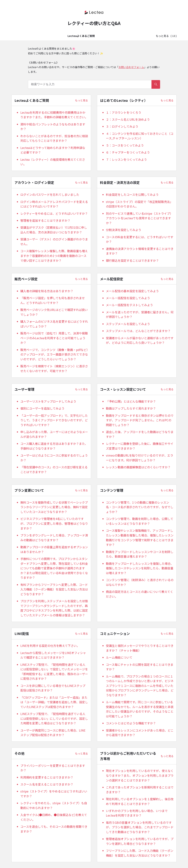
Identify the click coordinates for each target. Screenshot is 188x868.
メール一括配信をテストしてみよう (129, 305)
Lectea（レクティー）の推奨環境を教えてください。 (53, 162)
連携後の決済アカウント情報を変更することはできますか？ (140, 251)
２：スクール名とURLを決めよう (128, 119)
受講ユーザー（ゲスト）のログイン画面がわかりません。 (54, 242)
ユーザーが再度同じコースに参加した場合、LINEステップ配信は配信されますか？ (53, 733)
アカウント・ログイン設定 (118, 36)
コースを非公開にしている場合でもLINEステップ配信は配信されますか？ (53, 688)
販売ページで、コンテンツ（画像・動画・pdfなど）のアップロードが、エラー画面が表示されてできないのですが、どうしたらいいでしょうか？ (54, 354)
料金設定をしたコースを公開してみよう (132, 195)
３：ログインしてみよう (122, 126)
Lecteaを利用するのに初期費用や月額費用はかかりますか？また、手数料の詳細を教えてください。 (54, 115)
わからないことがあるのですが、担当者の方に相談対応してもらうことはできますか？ (54, 138)
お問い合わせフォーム (131, 67)
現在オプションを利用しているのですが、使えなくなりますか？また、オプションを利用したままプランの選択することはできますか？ (140, 775)
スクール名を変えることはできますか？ (47, 784)
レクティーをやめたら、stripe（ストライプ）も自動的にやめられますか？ (54, 805)
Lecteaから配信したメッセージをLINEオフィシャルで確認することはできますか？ (53, 655)
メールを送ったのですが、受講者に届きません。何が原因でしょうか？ (140, 314)
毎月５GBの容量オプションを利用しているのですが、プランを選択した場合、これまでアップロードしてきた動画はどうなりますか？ (140, 827)
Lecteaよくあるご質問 (42, 36)
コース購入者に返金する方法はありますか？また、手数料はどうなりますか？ (54, 446)
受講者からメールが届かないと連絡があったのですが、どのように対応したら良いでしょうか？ (140, 340)
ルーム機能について (119, 657)
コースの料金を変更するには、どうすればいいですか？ (140, 239)
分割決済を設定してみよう (124, 230)
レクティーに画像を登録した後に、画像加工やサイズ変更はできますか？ (140, 446)
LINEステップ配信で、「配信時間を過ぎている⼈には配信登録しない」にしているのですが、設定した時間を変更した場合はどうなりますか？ (54, 718)
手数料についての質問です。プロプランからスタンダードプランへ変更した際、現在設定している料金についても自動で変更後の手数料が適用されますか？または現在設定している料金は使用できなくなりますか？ (54, 568)
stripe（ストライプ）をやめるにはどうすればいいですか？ (54, 794)
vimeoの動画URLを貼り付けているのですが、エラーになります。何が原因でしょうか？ (140, 458)
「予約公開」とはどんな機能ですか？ (131, 401)
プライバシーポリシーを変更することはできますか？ (53, 768)
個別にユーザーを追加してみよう (42, 408)
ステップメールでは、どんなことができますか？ (138, 331)
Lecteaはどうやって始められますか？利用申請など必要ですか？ (53, 150)
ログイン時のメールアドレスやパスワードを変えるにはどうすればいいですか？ (54, 204)
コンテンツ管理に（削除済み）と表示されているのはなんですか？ (140, 582)
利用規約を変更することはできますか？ (47, 777)
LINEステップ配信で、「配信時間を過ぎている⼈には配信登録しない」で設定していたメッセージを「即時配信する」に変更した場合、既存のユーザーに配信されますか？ (54, 672)
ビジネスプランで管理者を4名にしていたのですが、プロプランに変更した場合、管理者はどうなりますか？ (54, 523)
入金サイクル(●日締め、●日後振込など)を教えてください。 (54, 817)
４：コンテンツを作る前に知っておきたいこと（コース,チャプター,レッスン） (140, 136)
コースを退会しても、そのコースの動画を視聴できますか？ (54, 829)
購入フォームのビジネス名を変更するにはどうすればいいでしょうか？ (54, 324)
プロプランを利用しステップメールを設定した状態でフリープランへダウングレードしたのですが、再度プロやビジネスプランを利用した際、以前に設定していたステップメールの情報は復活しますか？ (54, 608)
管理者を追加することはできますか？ (45, 220)
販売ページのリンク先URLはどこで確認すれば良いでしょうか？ (54, 312)
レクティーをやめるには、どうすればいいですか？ (54, 213)
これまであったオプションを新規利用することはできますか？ (140, 790)
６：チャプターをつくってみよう (128, 152)
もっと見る (82, 100)
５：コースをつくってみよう (125, 145)
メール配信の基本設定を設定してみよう (132, 291)
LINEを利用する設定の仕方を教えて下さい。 (50, 646)
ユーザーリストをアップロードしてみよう (48, 401)
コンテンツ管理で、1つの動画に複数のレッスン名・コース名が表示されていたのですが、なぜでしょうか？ (140, 507)
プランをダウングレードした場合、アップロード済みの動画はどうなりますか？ (54, 538)
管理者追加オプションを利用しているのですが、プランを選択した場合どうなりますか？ (140, 841)
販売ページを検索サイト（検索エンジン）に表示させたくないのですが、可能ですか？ (54, 368)
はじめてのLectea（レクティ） (79, 36)
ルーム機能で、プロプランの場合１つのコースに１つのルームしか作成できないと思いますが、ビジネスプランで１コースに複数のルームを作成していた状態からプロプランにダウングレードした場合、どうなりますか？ (140, 686)
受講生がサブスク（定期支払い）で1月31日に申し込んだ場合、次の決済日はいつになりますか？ (54, 230)
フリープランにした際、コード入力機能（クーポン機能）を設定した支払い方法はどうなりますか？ (140, 853)
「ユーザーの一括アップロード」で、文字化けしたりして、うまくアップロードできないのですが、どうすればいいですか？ (54, 420)
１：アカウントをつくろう (124, 112)
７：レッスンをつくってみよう (126, 159)
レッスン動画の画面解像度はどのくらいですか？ (138, 467)
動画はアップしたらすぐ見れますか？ (131, 408)
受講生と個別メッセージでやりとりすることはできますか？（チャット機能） (140, 648)
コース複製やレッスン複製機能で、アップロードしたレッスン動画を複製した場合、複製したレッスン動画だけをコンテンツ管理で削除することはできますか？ (140, 537)
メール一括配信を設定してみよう (128, 298)
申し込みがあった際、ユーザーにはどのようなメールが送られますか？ (54, 434)
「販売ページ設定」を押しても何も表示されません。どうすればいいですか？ (53, 300)
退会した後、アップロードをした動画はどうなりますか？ (140, 434)
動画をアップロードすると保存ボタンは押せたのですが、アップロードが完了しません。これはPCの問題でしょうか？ (140, 420)
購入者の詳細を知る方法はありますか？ (47, 291)
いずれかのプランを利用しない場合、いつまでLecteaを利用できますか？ (137, 813)
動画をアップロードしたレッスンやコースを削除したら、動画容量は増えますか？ (140, 554)
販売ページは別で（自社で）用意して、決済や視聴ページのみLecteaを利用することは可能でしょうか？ (54, 338)
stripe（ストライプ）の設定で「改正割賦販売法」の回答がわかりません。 (139, 204)
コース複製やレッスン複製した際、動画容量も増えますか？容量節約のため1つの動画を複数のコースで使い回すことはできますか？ (54, 256)
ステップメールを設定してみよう (128, 324)
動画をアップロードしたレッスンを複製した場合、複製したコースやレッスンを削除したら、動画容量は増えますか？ (140, 568)
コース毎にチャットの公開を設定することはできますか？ (140, 667)
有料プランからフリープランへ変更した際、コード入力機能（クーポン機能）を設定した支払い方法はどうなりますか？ (54, 589)
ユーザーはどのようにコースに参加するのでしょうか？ (54, 458)
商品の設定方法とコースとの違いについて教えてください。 (140, 594)
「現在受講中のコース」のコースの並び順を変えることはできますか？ (54, 469)
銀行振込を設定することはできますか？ (132, 260)
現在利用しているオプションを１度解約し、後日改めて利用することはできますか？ (140, 801)
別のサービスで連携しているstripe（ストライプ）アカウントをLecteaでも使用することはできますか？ (139, 218)
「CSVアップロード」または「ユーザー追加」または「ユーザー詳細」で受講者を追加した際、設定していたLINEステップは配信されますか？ (54, 702)
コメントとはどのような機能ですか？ (131, 723)
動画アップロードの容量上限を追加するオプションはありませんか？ (54, 549)
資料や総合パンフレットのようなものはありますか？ (53, 127)
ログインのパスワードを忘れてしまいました (50, 195)
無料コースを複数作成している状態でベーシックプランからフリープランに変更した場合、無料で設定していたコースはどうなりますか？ (54, 507)
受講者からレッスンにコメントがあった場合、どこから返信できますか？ (140, 733)
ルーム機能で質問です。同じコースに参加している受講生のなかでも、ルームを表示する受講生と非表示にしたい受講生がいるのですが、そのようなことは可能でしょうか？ (140, 709)
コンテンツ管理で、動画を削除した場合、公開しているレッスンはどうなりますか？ (140, 521)
